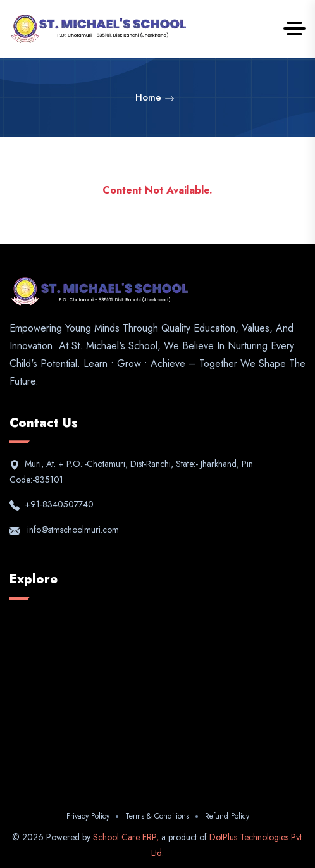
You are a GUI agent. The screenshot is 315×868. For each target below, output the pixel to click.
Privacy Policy (88, 816)
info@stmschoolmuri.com (71, 530)
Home (155, 97)
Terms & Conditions (157, 816)
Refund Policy (227, 816)
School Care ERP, (127, 837)
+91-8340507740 (58, 504)
